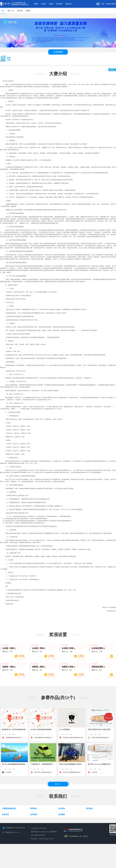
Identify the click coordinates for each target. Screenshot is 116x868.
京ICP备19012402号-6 (38, 835)
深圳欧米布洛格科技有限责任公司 (73, 738)
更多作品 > (58, 784)
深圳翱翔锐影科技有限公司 (14, 738)
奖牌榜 (28, 11)
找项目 (51, 4)
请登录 (108, 4)
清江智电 (8, 772)
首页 (3, 11)
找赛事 (36, 4)
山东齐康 (94, 772)
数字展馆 (59, 4)
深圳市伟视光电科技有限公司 (100, 738)
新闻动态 (69, 4)
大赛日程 (20, 11)
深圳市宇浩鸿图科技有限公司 (72, 772)
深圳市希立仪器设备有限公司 (43, 772)
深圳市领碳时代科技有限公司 (43, 738)
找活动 (44, 4)
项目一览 (11, 11)
